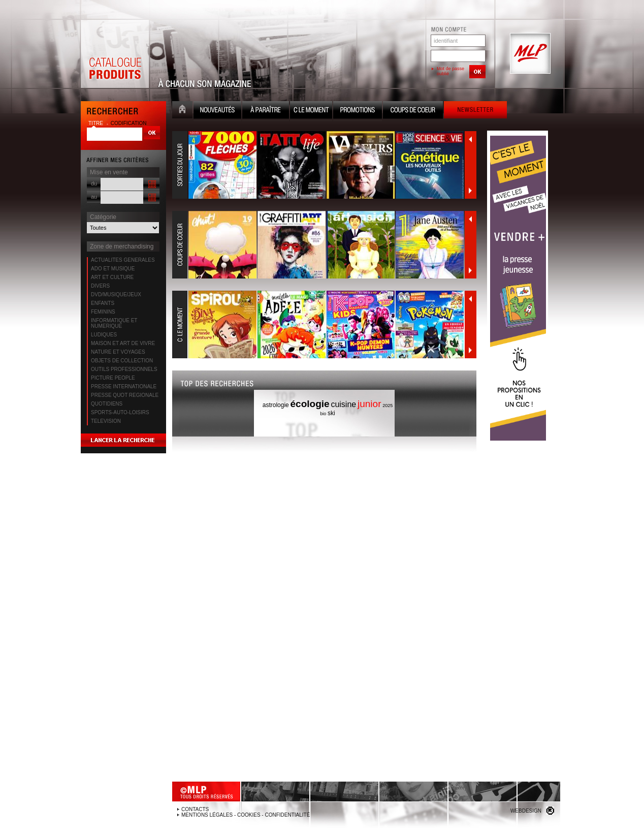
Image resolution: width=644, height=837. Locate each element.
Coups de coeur (413, 111)
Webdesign (526, 811)
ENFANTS (103, 303)
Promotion (358, 111)
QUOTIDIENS (107, 404)
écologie (310, 404)
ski (331, 413)
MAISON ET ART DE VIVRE (123, 343)
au (94, 197)
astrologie (276, 405)
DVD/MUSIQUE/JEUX (116, 294)
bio (323, 414)
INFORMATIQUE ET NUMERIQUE (114, 323)
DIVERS (100, 286)
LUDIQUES (104, 335)
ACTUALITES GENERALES (123, 260)
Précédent (470, 139)
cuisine (343, 404)
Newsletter (475, 111)
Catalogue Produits (115, 54)
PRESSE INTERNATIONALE (124, 386)
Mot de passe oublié (450, 71)
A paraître (266, 111)
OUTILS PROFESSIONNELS (124, 369)
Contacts (195, 809)
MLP (529, 54)
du (94, 183)
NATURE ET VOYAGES (118, 352)
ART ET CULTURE (112, 277)
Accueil (182, 111)
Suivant (470, 191)
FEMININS (103, 312)
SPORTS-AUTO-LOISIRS (120, 412)
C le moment (311, 111)
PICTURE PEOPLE (113, 378)
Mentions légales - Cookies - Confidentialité (246, 815)
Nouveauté (217, 111)
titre (96, 123)
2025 (388, 406)
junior (369, 404)
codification (129, 123)
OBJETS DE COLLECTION (122, 361)
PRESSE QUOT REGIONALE (125, 395)
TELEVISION (106, 421)
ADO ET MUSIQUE (113, 269)
